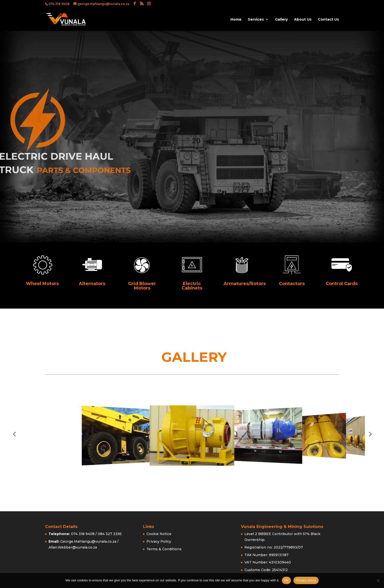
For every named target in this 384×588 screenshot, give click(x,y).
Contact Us (328, 20)
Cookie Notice (159, 534)
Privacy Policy (159, 541)
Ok (286, 580)
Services (256, 20)
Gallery (281, 20)
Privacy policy (306, 580)
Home (236, 20)
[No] (378, 580)
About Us (303, 20)
